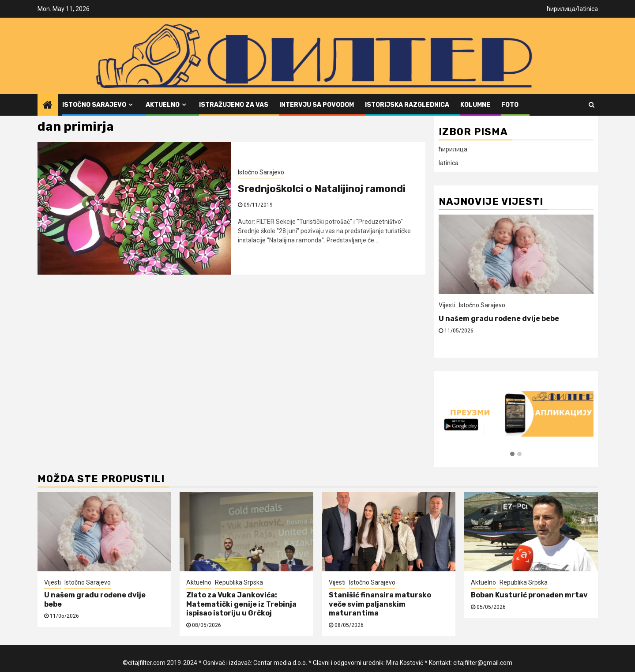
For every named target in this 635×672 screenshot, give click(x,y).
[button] (512, 454)
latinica (588, 9)
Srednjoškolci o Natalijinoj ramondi (322, 189)
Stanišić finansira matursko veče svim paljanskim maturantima (380, 604)
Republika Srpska (239, 582)
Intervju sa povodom (317, 105)
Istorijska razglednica (407, 105)
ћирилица (561, 9)
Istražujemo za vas (234, 105)
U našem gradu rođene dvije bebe (499, 319)
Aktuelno (163, 105)
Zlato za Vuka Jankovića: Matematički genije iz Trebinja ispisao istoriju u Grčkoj (241, 604)
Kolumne (475, 105)
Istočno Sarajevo (94, 105)
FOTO (510, 105)
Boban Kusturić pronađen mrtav (529, 595)
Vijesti (447, 305)
